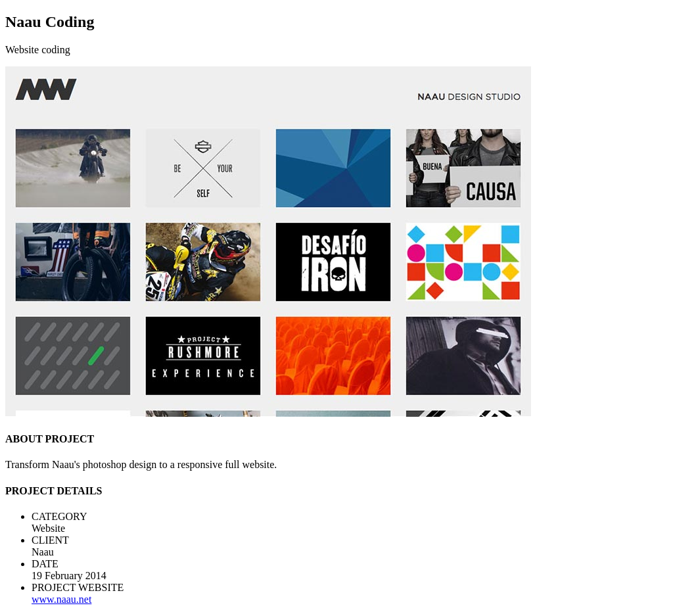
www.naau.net (61, 599)
